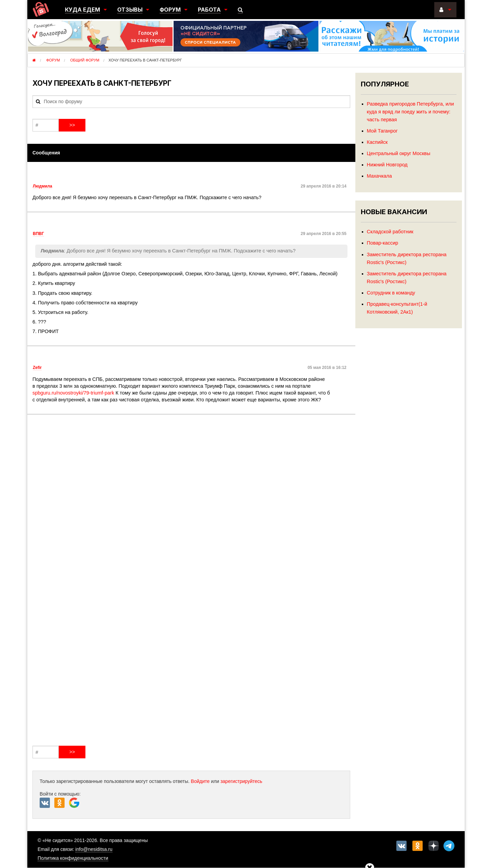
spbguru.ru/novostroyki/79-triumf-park (73, 393)
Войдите (200, 781)
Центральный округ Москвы (399, 153)
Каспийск (377, 142)
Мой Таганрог (382, 131)
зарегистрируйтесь (241, 781)
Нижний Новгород (387, 165)
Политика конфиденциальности (73, 858)
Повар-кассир (383, 243)
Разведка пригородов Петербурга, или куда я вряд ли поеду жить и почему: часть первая (411, 112)
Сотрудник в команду (391, 293)
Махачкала (379, 176)
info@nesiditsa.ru (94, 849)
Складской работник (390, 232)
